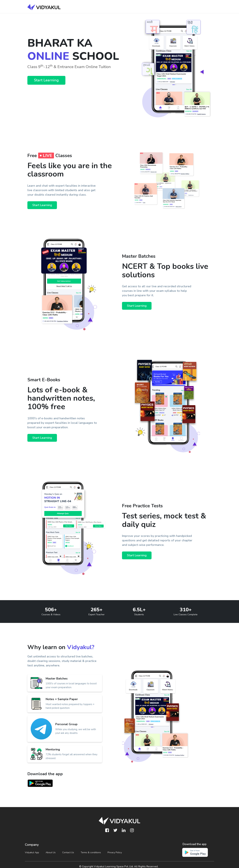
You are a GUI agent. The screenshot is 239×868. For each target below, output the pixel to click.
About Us (51, 852)
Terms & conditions (91, 852)
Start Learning (46, 80)
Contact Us (68, 852)
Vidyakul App (32, 852)
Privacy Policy (115, 852)
